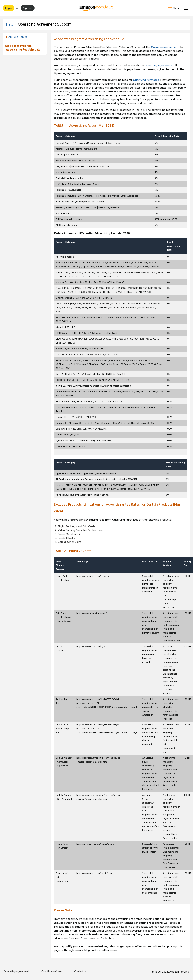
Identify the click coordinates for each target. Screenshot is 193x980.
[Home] (97, 8)
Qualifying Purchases (146, 80)
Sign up (28, 8)
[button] (174, 8)
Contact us (80, 971)
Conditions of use (51, 971)
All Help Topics (18, 37)
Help (10, 24)
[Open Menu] (185, 8)
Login (9, 8)
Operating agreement (16, 971)
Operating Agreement (165, 47)
